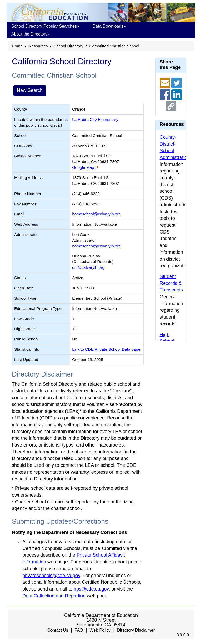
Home (17, 46)
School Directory (68, 46)
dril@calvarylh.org (88, 267)
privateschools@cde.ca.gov (51, 576)
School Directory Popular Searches (45, 26)
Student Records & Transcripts (171, 283)
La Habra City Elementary (95, 119)
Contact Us (58, 630)
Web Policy (100, 630)
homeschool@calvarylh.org (96, 214)
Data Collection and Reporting (54, 596)
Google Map (83, 167)
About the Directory (31, 34)
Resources (38, 46)
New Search (30, 90)
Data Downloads (109, 26)
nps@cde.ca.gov (91, 589)
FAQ (79, 630)
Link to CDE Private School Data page (106, 349)
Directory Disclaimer (136, 630)
